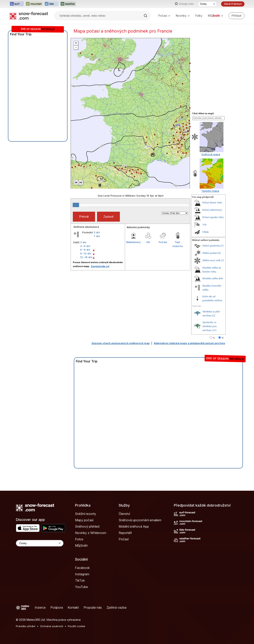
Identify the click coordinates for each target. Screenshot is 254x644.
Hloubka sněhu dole (213, 278)
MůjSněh (81, 546)
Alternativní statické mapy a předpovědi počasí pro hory (190, 343)
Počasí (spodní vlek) (213, 217)
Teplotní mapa (210, 191)
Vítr (148, 242)
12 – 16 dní (86, 257)
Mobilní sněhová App (134, 526)
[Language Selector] (40, 543)
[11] (214, 330)
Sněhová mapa (211, 154)
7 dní (97, 236)
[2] (214, 315)
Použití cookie (76, 626)
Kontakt (73, 607)
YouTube (81, 587)
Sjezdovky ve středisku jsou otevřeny (210, 326)
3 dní (97, 232)
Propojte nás (93, 607)
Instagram (82, 574)
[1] (222, 246)
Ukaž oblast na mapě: (203, 113)
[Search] (146, 16)
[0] (219, 253)
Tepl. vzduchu (178, 244)
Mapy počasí (84, 520)
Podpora (57, 607)
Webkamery (133, 242)
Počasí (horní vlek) (212, 202)
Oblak (206, 232)
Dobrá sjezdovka (211, 246)
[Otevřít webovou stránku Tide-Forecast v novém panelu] (51, 4)
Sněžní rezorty (86, 514)
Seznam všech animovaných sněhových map (121, 343)
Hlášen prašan (210, 253)
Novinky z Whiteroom (91, 533)
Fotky (199, 16)
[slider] (76, 205)
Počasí (164, 16)
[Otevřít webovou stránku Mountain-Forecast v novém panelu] (34, 4)
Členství (124, 514)
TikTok (80, 580)
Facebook (82, 568)
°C (214, 338)
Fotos (79, 539)
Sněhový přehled (87, 526)
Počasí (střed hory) (212, 210)
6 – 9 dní (85, 250)
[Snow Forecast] (29, 16)
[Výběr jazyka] (207, 4)
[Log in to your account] (237, 16)
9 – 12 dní (86, 253)
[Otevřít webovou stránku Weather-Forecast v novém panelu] (68, 4)
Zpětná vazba (116, 607)
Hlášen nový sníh (211, 260)
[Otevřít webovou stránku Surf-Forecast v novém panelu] (17, 4)
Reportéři (125, 533)
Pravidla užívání (26, 626)
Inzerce (40, 607)
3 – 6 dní (85, 246)
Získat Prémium (233, 4)
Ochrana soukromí (52, 626)
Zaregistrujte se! (100, 266)
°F (223, 338)
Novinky (183, 16)
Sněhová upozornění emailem (140, 520)
